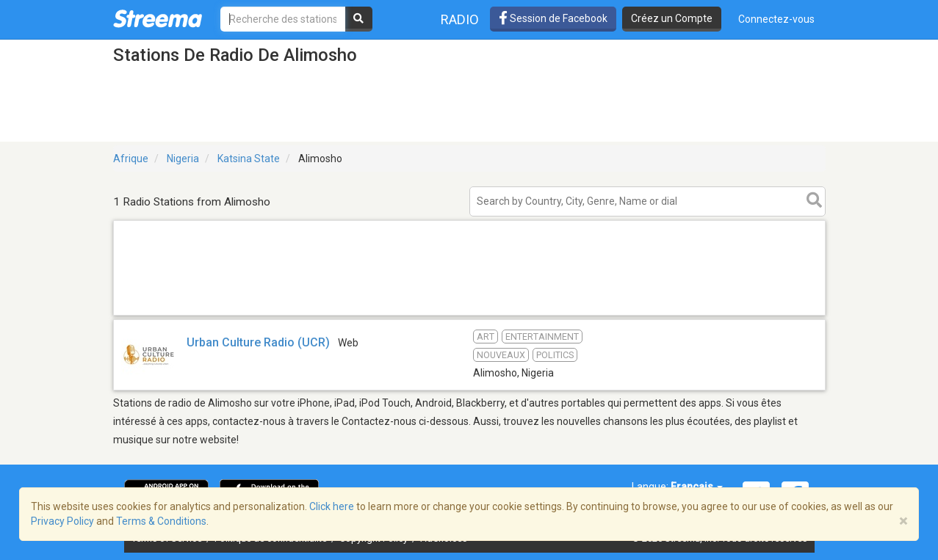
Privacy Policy (62, 521)
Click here (332, 506)
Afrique (131, 159)
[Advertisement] (469, 314)
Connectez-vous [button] (776, 19)
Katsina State (249, 159)
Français (697, 487)
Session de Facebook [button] (553, 18)
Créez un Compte (672, 18)
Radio (460, 19)
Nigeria (183, 159)
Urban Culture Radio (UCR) (258, 342)
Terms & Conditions (161, 521)
